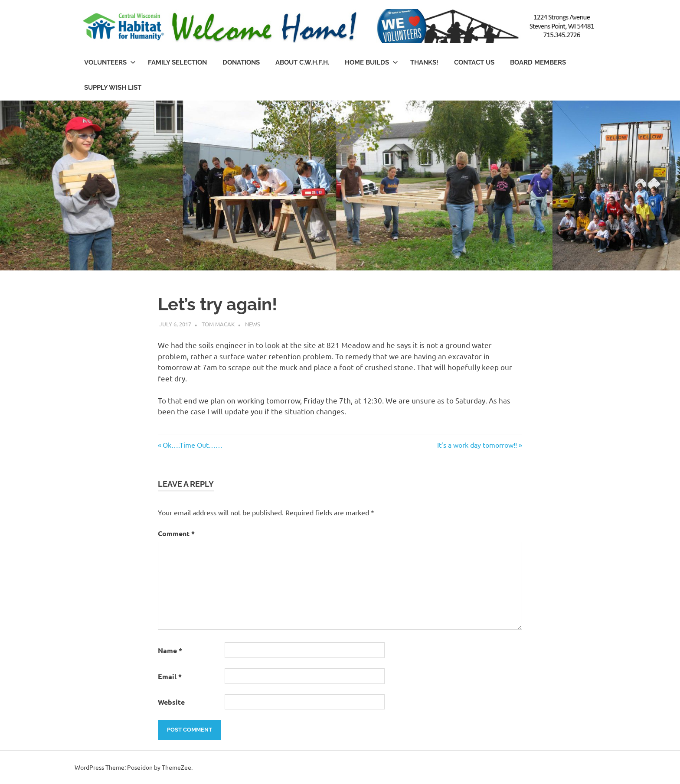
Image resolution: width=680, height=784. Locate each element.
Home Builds (371, 62)
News (253, 324)
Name (170, 650)
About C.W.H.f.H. (302, 62)
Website (171, 702)
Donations (241, 62)
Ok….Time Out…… (192, 445)
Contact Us (474, 62)
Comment (176, 533)
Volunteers (110, 62)
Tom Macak (218, 324)
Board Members (538, 62)
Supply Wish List (113, 88)
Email (170, 676)
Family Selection (177, 62)
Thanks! (424, 62)
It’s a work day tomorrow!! (477, 445)
